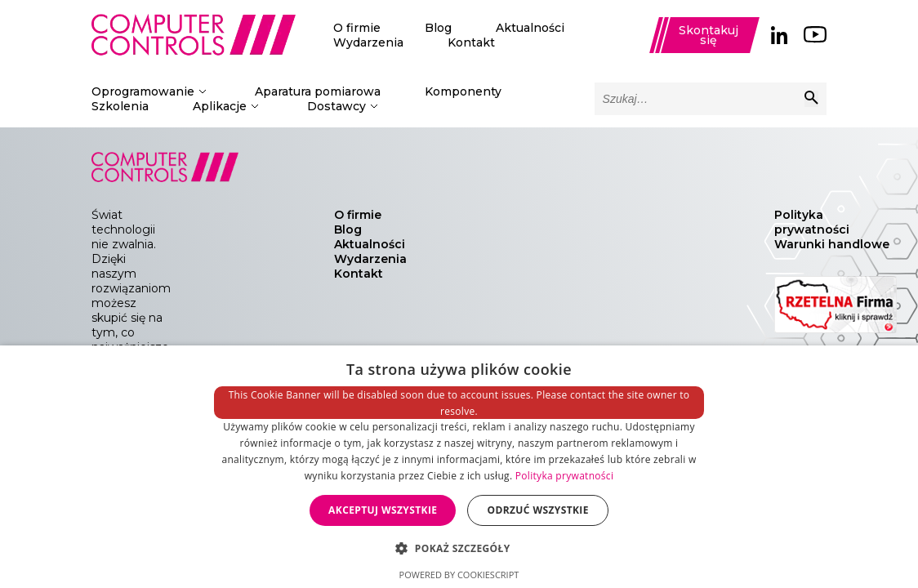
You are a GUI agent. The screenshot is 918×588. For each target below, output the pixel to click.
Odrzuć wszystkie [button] (537, 510)
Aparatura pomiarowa (318, 91)
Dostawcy (336, 106)
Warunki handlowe (832, 244)
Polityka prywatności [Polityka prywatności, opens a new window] (564, 476)
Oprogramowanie (143, 91)
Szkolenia (120, 106)
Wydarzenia (368, 42)
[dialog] (459, 467)
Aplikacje (220, 106)
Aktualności (530, 28)
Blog (438, 28)
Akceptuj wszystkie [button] (383, 510)
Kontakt (471, 42)
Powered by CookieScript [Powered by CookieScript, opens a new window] (459, 575)
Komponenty (463, 91)
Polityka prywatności (812, 222)
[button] (459, 548)
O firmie (357, 28)
